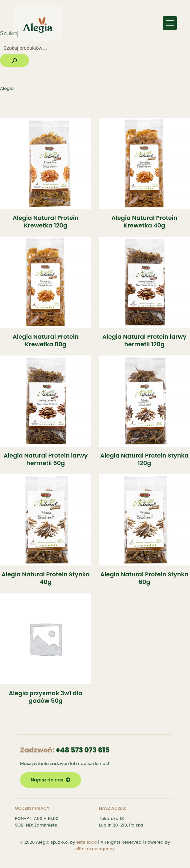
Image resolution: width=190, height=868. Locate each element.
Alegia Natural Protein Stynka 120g (144, 459)
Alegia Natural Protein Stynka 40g (45, 578)
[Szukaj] (14, 60)
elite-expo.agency (95, 849)
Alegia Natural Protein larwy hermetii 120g (144, 340)
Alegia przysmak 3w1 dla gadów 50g (46, 697)
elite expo (87, 842)
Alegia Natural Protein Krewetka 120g (45, 222)
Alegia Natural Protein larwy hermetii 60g (46, 459)
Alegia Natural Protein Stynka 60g (144, 578)
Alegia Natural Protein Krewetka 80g (45, 340)
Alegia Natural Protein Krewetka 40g (144, 222)
